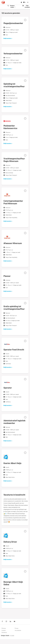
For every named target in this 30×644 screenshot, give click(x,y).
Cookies (4, 630)
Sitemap (4, 628)
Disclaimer (4, 632)
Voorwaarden (18, 630)
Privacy (16, 628)
